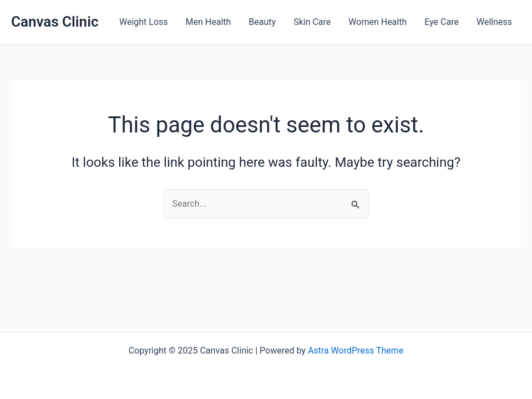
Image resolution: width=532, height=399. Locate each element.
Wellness (494, 22)
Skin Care (312, 22)
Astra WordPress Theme (356, 351)
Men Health (209, 22)
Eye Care (442, 22)
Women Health (378, 22)
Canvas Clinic (55, 22)
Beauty (262, 22)
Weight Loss (144, 22)
